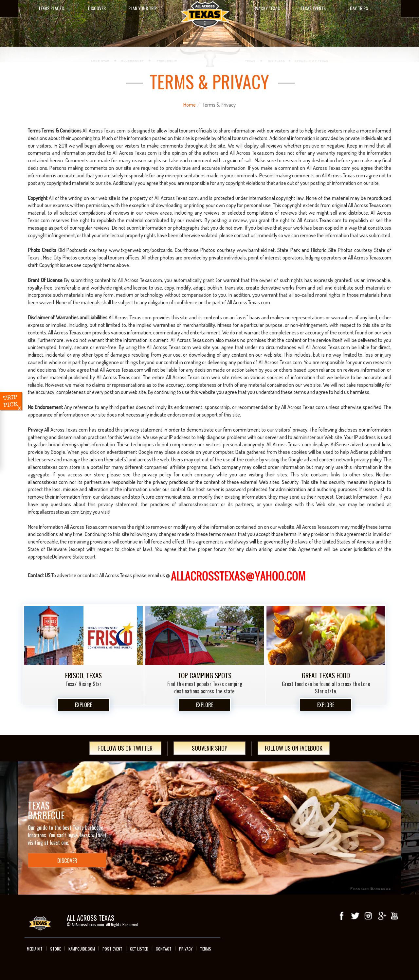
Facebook (342, 916)
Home (190, 105)
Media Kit (35, 949)
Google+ (381, 916)
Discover (97, 8)
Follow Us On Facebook (294, 748)
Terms (206, 949)
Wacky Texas (267, 8)
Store (55, 949)
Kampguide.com (82, 949)
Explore (83, 705)
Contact (164, 949)
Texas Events (313, 8)
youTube (394, 916)
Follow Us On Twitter (125, 748)
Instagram (368, 916)
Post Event (112, 949)
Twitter (355, 916)
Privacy (186, 949)
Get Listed (139, 949)
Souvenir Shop (210, 748)
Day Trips (359, 8)
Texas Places (51, 8)
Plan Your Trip (143, 8)
